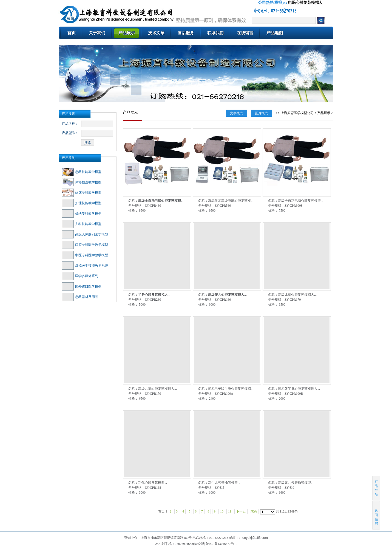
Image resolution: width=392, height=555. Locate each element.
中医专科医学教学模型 (85, 255)
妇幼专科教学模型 (82, 214)
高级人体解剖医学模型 (85, 234)
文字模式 (237, 113)
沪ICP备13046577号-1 (221, 544)
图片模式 (262, 113)
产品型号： (70, 133)
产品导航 (68, 158)
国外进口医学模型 (82, 286)
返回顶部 (377, 515)
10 (222, 511)
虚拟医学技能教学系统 (85, 266)
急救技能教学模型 (82, 172)
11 (230, 511)
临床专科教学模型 (82, 193)
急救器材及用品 (80, 297)
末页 (254, 511)
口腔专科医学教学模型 (85, 245)
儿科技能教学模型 (82, 224)
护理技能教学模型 (82, 203)
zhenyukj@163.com (253, 538)
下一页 (241, 511)
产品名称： (70, 124)
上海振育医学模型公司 (297, 113)
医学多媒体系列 (80, 276)
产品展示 (324, 113)
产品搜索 (68, 114)
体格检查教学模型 (82, 182)
